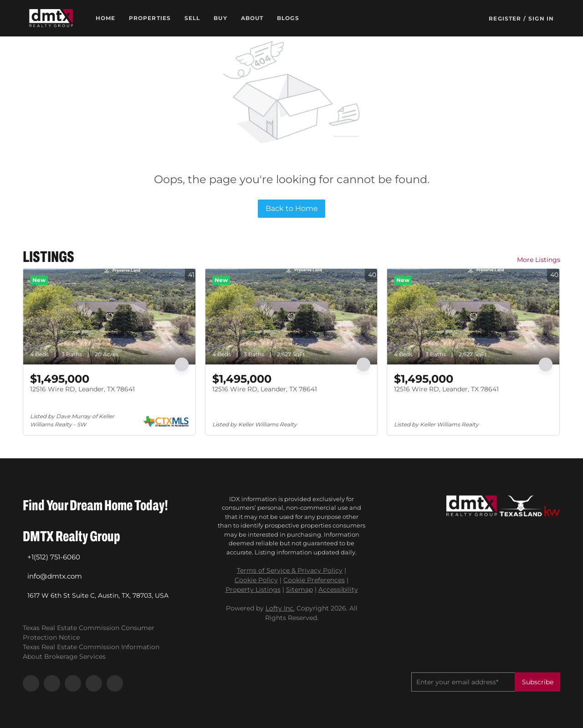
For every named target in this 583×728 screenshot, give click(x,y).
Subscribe (538, 682)
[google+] (115, 683)
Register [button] (505, 18)
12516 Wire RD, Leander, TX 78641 (82, 389)
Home (105, 18)
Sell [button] (192, 18)
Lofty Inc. (280, 608)
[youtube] (94, 683)
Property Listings (253, 590)
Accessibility (338, 590)
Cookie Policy (256, 580)
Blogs (288, 18)
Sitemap (299, 590)
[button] (51, 18)
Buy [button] (220, 18)
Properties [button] (150, 18)
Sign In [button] (541, 18)
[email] (463, 682)
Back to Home (292, 208)
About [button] (252, 18)
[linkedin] (52, 683)
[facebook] (31, 683)
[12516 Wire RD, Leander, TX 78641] (109, 317)
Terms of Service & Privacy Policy (290, 570)
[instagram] (73, 683)
